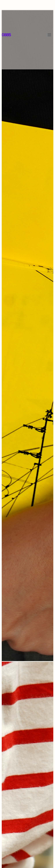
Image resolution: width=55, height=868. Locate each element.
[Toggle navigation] (49, 35)
